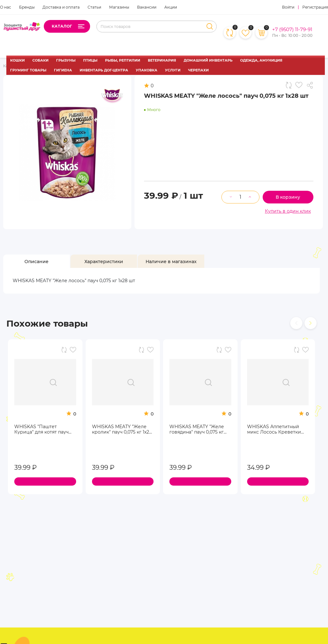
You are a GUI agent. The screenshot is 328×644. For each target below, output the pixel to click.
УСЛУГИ (173, 70)
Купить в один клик (288, 211)
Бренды (27, 7)
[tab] (36, 261)
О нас (6, 7)
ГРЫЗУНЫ (66, 60)
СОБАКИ (40, 60)
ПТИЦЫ (90, 60)
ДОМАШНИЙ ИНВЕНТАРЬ (208, 60)
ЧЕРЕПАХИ (198, 70)
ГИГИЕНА (63, 70)
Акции (171, 7)
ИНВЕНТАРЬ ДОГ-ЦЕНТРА (104, 70)
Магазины (119, 7)
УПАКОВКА (147, 70)
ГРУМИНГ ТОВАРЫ (28, 70)
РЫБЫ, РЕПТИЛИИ (123, 60)
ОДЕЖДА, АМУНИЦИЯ (261, 60)
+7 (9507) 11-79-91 (292, 30)
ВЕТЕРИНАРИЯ (162, 60)
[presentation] (296, 323)
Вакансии (147, 7)
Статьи (94, 7)
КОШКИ (17, 60)
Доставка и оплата (61, 7)
